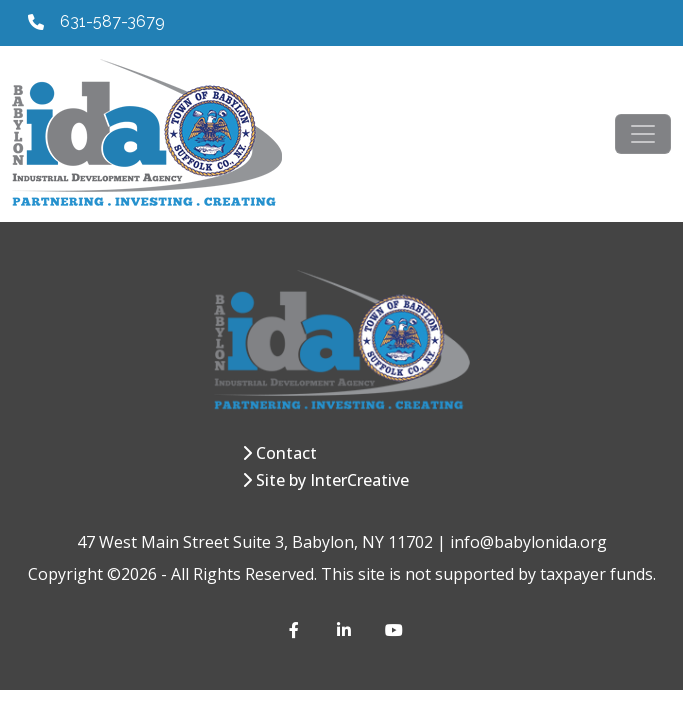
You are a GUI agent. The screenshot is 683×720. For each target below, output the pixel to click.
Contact (286, 453)
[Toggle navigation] (643, 134)
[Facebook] (297, 630)
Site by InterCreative (332, 480)
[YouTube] (393, 630)
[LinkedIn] (345, 630)
